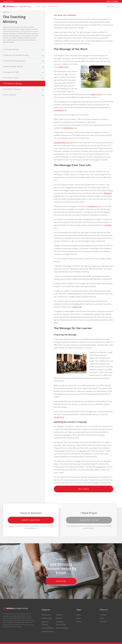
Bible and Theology (45, 623)
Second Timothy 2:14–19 (63, 143)
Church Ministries (47, 628)
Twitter (102, 618)
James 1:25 (77, 307)
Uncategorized (47, 618)
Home (78, 615)
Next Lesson (84, 489)
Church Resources (48, 631)
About (79, 618)
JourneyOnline (8, 1)
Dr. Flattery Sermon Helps (61, 623)
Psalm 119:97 (63, 67)
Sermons (59, 618)
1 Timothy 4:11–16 (94, 206)
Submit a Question (31, 520)
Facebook (103, 615)
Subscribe (61, 581)
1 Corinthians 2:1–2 (69, 128)
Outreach (59, 615)
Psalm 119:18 (96, 94)
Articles (38, 6)
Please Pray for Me (89, 520)
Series (44, 6)
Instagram (103, 622)
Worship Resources (62, 628)
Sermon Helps (53, 6)
